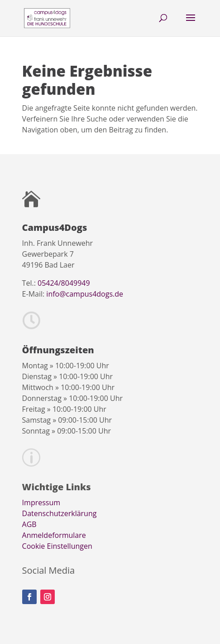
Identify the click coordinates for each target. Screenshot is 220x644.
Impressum (41, 503)
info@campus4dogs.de (85, 294)
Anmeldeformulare (54, 535)
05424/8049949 (64, 283)
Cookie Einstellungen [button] (57, 546)
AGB (29, 524)
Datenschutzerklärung (60, 513)
